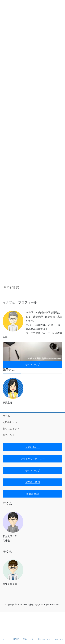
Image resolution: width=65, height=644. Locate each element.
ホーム (6, 416)
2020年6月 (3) (11, 287)
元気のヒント (10, 422)
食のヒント (9, 435)
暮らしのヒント (11, 429)
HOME (16, 639)
